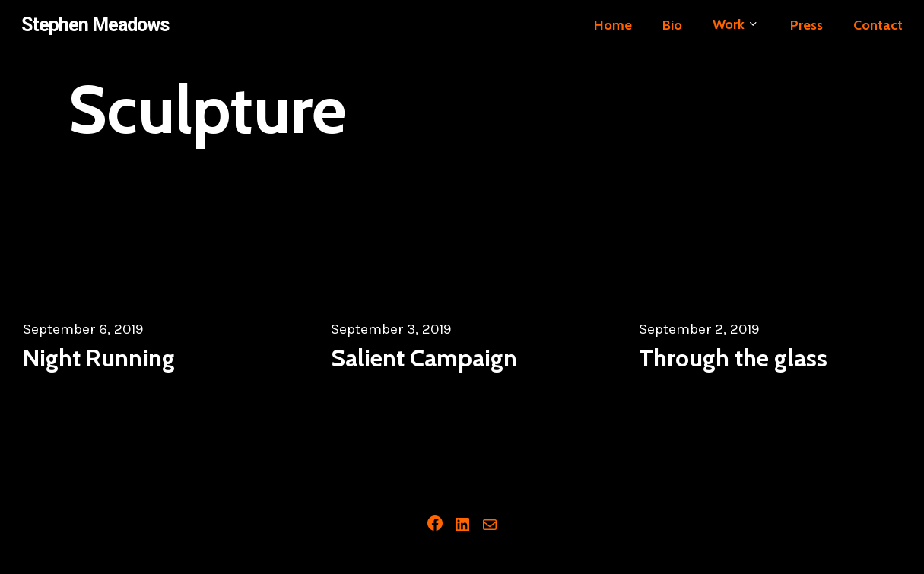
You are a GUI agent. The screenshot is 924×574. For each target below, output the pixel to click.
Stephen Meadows (95, 25)
